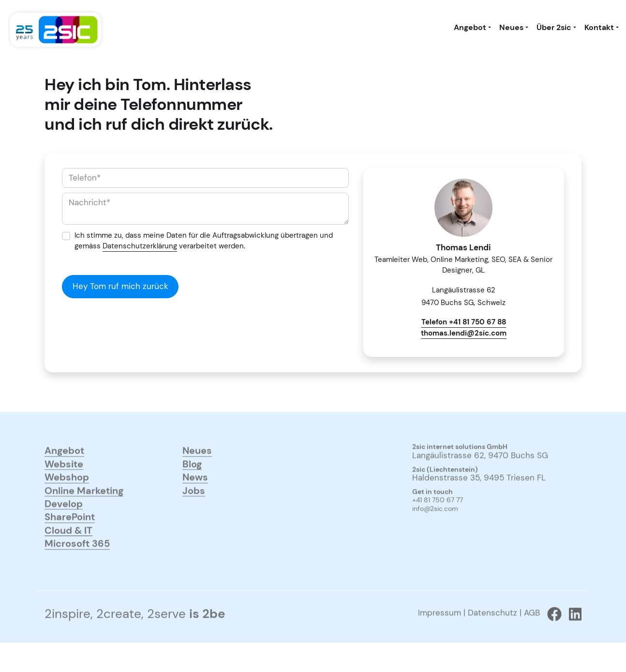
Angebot (470, 28)
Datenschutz (492, 631)
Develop (64, 521)
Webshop (67, 495)
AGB (532, 631)
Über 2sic (554, 28)
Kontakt (599, 28)
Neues (511, 28)
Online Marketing (84, 508)
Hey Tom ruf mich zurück (120, 286)
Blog (192, 481)
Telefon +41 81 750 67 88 (464, 322)
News (195, 495)
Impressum (440, 631)
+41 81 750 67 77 (438, 518)
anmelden (426, 540)
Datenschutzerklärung (140, 246)
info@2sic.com (435, 527)
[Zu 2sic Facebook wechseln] (551, 632)
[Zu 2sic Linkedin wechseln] (572, 632)
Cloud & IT (68, 548)
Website (64, 481)
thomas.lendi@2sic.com (464, 333)
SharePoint (70, 534)
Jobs (194, 508)
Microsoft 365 (77, 561)
